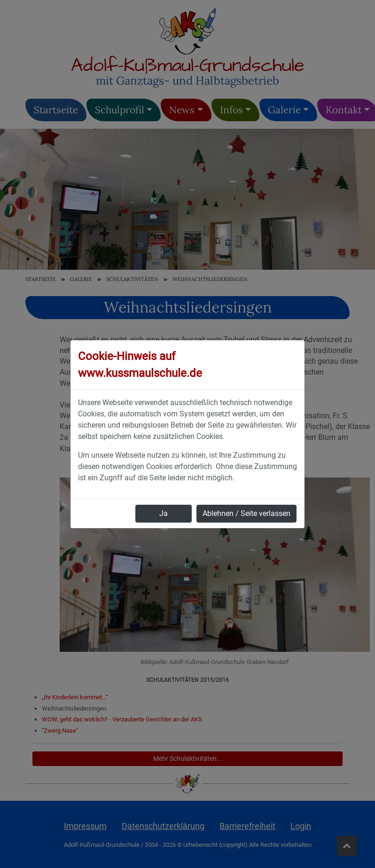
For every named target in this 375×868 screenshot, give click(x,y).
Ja (164, 513)
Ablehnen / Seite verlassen (246, 513)
